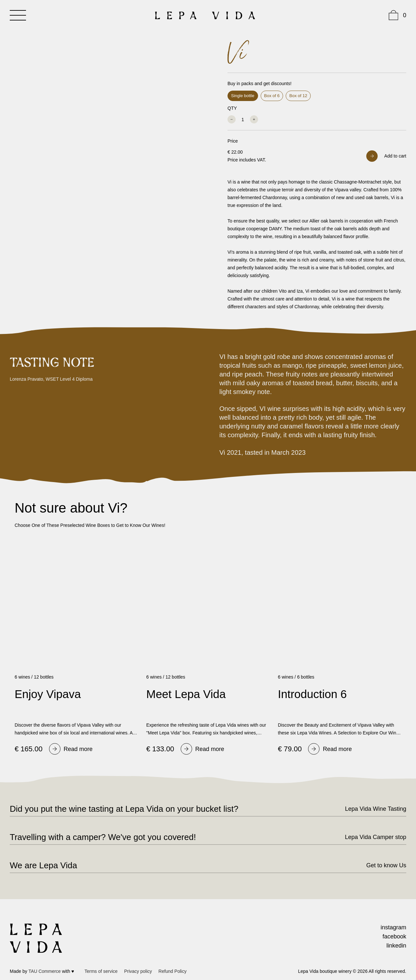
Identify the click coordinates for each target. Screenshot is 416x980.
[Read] (71, 749)
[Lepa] (370, 809)
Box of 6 (272, 96)
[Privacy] (138, 971)
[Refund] (173, 971)
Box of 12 (298, 96)
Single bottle (243, 96)
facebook (394, 936)
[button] (386, 156)
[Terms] (101, 971)
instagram (393, 927)
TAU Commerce (45, 971)
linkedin (396, 946)
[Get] (381, 865)
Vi (236, 54)
